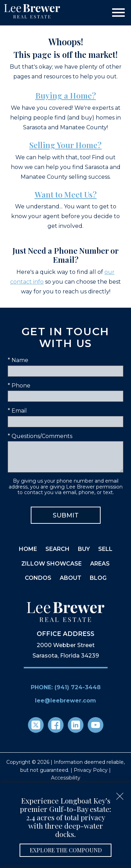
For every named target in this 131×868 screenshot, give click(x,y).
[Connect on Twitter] (36, 725)
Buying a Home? (66, 95)
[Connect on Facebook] (56, 725)
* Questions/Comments (40, 436)
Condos (38, 578)
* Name (18, 360)
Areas (100, 564)
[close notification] (120, 794)
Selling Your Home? (65, 145)
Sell (105, 549)
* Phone (19, 386)
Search (57, 549)
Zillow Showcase (52, 564)
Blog (98, 578)
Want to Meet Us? (66, 194)
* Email (17, 411)
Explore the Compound (66, 850)
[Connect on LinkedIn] (76, 725)
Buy (84, 549)
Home (28, 549)
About (71, 578)
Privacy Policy (91, 770)
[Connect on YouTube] (96, 725)
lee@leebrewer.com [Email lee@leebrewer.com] (65, 701)
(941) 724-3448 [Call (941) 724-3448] (78, 687)
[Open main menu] (118, 13)
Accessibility (66, 778)
